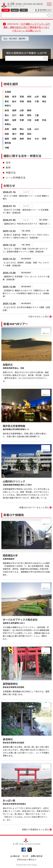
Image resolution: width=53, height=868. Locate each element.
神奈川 (8, 106)
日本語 (6, 10)
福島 (44, 97)
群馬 (29, 101)
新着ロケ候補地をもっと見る (35, 830)
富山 (7, 115)
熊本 (29, 139)
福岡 (7, 139)
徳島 (7, 134)
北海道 (8, 92)
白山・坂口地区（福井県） (15, 39)
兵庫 (37, 120)
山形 (37, 97)
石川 (14, 115)
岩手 (14, 97)
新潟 (7, 110)
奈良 (44, 120)
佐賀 (14, 139)
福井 (7, 120)
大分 (37, 139)
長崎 (22, 139)
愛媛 (22, 134)
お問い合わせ (37, 856)
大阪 (29, 120)
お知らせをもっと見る (39, 317)
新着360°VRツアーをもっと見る (34, 507)
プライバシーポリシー (27, 860)
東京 (7, 101)
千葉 (37, 101)
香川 (14, 134)
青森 (7, 97)
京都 (22, 120)
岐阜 (22, 115)
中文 (24, 10)
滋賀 (14, 120)
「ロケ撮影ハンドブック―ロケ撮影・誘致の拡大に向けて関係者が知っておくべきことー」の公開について (27, 27)
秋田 (29, 97)
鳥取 (7, 129)
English (15, 10)
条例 (8, 168)
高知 (29, 134)
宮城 (22, 97)
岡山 (22, 129)
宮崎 (44, 139)
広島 (29, 129)
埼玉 (44, 101)
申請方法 (11, 173)
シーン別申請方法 (16, 178)
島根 (14, 129)
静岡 (29, 110)
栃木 (14, 101)
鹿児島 (8, 143)
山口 (37, 129)
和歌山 (8, 124)
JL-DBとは (15, 856)
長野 (14, 110)
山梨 (22, 110)
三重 (37, 115)
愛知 (29, 115)
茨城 (22, 101)
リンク (25, 856)
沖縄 (7, 148)
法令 (8, 163)
